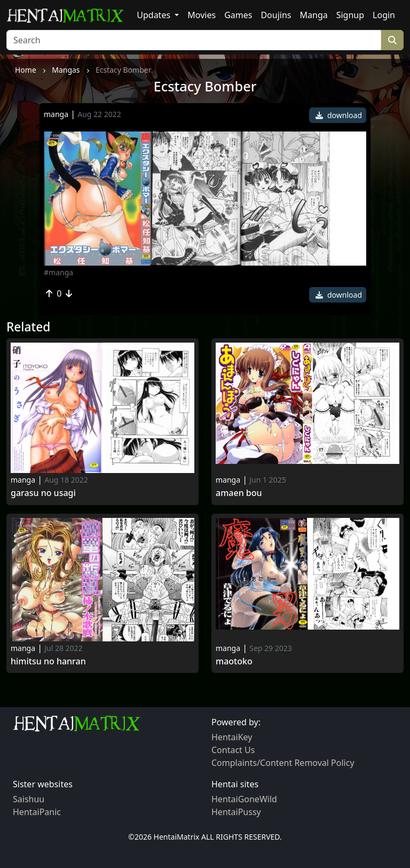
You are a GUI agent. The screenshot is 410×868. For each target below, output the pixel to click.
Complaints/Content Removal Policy (283, 763)
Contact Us (233, 750)
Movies (202, 15)
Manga (314, 15)
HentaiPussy (236, 812)
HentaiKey (232, 737)
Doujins (276, 15)
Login (384, 15)
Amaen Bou (239, 493)
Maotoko (234, 661)
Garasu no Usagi (43, 493)
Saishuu (29, 799)
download (339, 115)
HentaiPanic (37, 812)
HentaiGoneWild (244, 799)
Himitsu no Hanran (48, 661)
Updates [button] (155, 15)
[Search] (194, 40)
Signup (350, 15)
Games (238, 15)
